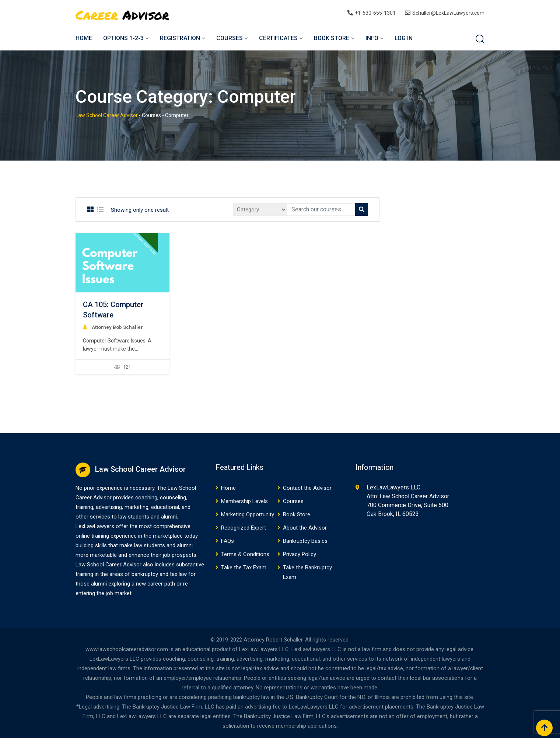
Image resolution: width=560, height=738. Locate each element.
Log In (404, 38)
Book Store (332, 38)
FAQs (227, 541)
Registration (180, 38)
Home (84, 38)
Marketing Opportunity (248, 514)
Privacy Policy (300, 554)
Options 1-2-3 (123, 38)
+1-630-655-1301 (375, 13)
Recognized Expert (244, 528)
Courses (230, 38)
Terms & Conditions (245, 554)
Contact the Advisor (307, 488)
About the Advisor (305, 528)
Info (372, 38)
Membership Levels (244, 501)
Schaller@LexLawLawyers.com (448, 13)
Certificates (278, 38)
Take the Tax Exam (244, 567)
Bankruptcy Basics (305, 541)
